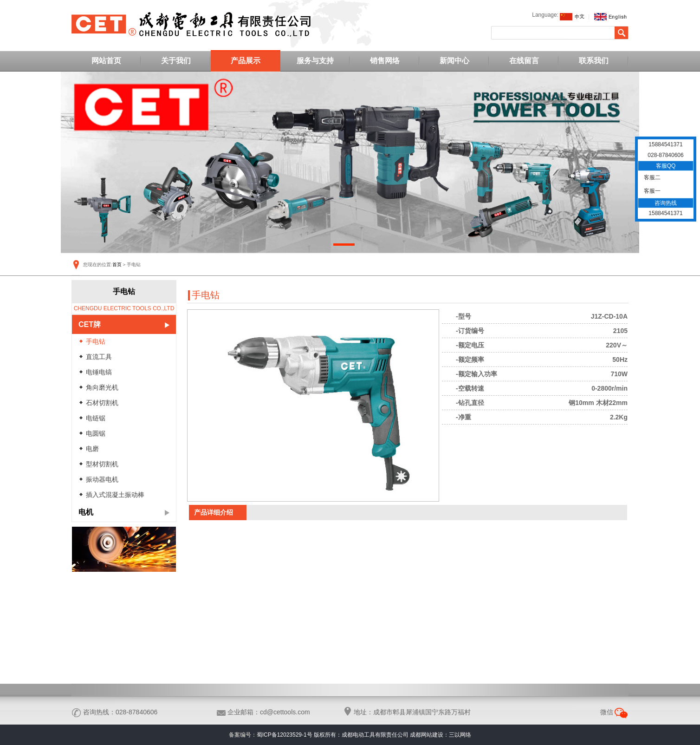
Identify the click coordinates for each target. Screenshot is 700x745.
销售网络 (385, 61)
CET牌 (90, 324)
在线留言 (524, 61)
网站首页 (106, 61)
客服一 (651, 191)
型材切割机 (102, 464)
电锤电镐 (99, 372)
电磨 (92, 449)
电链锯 (96, 418)
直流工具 (99, 357)
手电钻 (96, 341)
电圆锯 (96, 433)
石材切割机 (102, 403)
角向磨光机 (102, 387)
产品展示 (246, 61)
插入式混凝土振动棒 (115, 495)
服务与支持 (315, 61)
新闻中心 (454, 61)
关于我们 (176, 61)
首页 (117, 265)
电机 (86, 512)
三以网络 (460, 735)
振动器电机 (102, 479)
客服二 (651, 177)
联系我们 (594, 61)
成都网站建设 (427, 735)
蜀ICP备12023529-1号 (285, 735)
